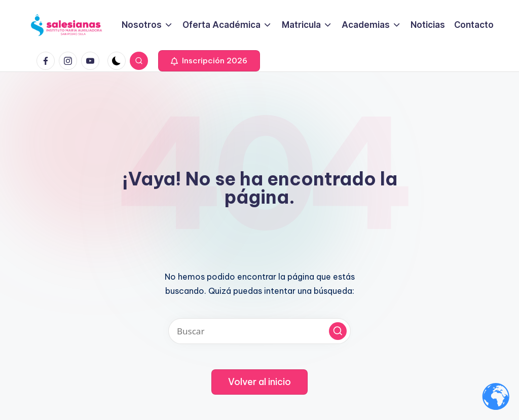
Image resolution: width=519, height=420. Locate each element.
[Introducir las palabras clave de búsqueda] (259, 331)
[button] (209, 61)
